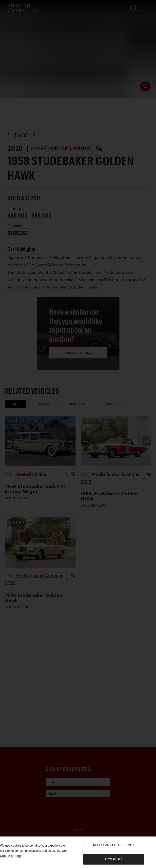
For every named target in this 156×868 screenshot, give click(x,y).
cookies (16, 846)
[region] (78, 852)
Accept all (114, 859)
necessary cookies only (114, 845)
